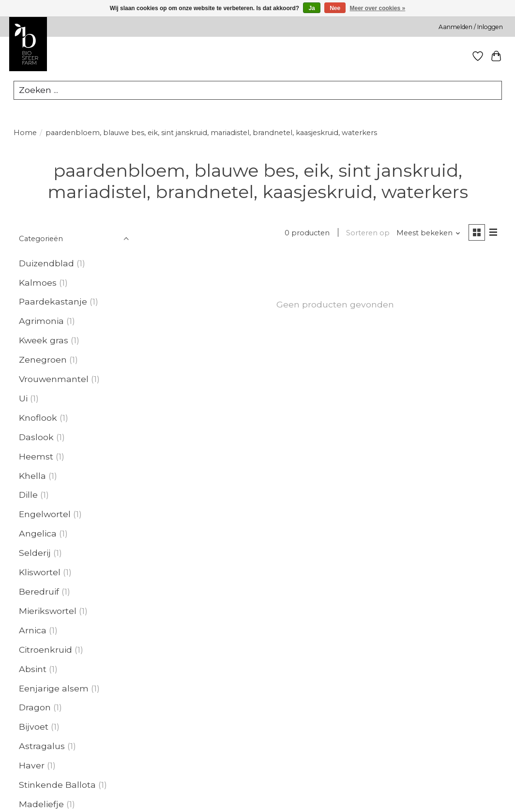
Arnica (33, 631)
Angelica (38, 534)
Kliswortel (40, 573)
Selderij (35, 553)
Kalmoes (38, 283)
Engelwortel (45, 514)
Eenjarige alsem (54, 689)
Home (25, 133)
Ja (311, 8)
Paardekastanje (53, 302)
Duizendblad (46, 264)
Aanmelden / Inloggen (471, 27)
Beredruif (39, 592)
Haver (32, 766)
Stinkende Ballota (57, 785)
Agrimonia (41, 321)
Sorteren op (368, 233)
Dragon (35, 708)
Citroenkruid (45, 650)
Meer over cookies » (378, 8)
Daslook (36, 437)
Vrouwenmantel (54, 379)
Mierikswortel (48, 611)
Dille (28, 495)
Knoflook (38, 418)
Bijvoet (34, 727)
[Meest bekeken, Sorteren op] (428, 233)
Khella (32, 476)
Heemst (36, 457)
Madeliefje (41, 804)
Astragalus (42, 746)
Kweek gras (44, 341)
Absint (33, 669)
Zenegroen (43, 360)
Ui (23, 399)
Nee (335, 8)
